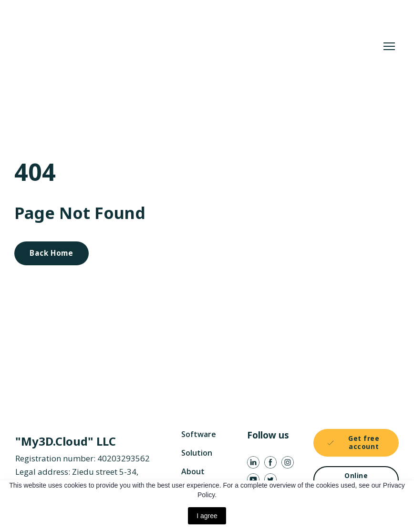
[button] (52, 253)
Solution (197, 453)
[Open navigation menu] (389, 46)
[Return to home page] (155, 46)
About (193, 471)
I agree (207, 516)
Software (199, 434)
